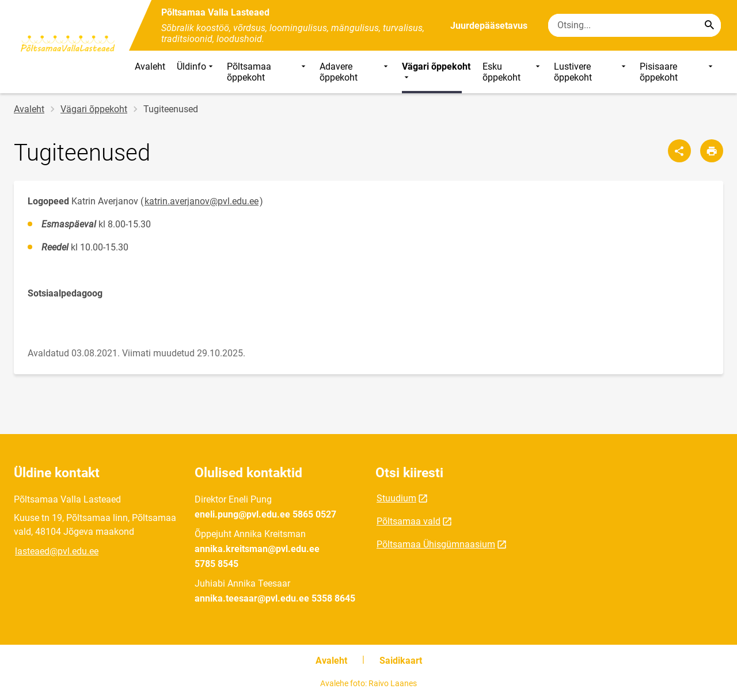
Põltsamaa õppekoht (267, 72)
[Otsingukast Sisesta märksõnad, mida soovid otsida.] (635, 25)
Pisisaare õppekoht (677, 72)
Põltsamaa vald (409, 521)
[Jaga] (679, 151)
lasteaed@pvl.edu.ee (57, 551)
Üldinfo (196, 72)
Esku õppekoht (512, 72)
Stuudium (396, 498)
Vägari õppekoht (436, 72)
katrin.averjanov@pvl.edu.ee (202, 201)
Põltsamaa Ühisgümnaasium (436, 544)
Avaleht (150, 66)
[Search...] (709, 25)
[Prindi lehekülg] (712, 151)
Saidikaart (401, 661)
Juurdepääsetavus (489, 26)
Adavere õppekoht (355, 72)
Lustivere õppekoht (591, 72)
